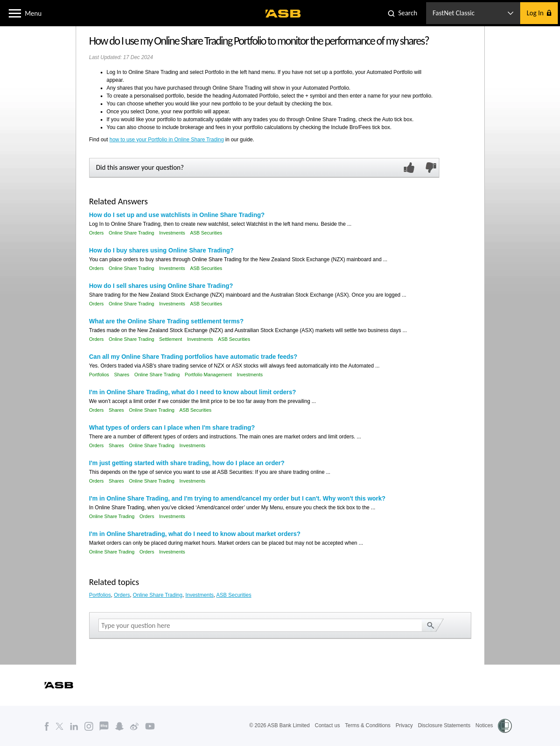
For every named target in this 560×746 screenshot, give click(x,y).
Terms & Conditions (368, 725)
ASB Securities (206, 233)
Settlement (171, 339)
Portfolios (99, 375)
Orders (97, 233)
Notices (484, 725)
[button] (15, 13)
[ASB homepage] (283, 14)
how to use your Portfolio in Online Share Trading (166, 140)
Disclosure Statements (444, 725)
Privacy (404, 725)
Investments (172, 233)
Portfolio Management (208, 375)
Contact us (327, 725)
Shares (122, 375)
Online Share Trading (131, 233)
